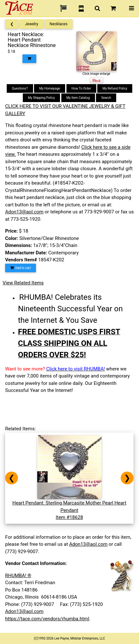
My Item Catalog (78, 98)
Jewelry (32, 24)
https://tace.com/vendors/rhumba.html (47, 619)
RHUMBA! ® (18, 576)
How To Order (81, 88)
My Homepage (50, 88)
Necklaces (59, 24)
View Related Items (23, 283)
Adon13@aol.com (24, 212)
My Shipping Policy (41, 98)
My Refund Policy (115, 88)
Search (106, 98)
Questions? (20, 88)
